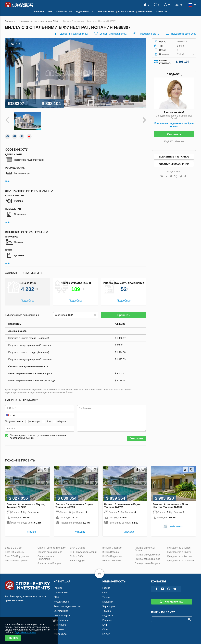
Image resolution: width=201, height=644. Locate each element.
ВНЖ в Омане (77, 548)
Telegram (62, 421)
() (74, 34)
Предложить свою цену (183, 34)
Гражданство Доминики (147, 555)
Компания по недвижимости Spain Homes (174, 125)
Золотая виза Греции (16, 561)
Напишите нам (172, 602)
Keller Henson (177, 526)
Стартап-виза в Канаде (50, 552)
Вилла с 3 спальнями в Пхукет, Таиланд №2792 (26, 506)
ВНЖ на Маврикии (112, 548)
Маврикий (108, 602)
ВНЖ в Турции (78, 561)
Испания (107, 620)
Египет (106, 634)
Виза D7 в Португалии (17, 556)
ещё (7, 181)
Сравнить (124, 315)
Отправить (137, 439)
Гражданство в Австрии (180, 556)
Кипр (105, 625)
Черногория (109, 606)
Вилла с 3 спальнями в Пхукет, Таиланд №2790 (75, 506)
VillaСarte (31, 532)
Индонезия (108, 616)
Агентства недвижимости (67, 606)
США (105, 629)
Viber (48, 421)
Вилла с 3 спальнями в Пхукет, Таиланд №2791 (123, 506)
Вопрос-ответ (61, 620)
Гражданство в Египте (179, 552)
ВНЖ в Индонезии (112, 556)
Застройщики (61, 611)
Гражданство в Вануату (147, 563)
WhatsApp (35, 421)
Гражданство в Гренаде (147, 559)
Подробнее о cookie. (25, 632)
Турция (106, 597)
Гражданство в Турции (179, 548)
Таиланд (107, 611)
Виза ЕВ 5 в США (14, 552)
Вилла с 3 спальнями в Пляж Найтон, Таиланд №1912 (171, 506)
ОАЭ (105, 592)
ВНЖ (56, 597)
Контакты (59, 629)
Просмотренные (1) (149, 34)
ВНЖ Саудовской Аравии (83, 552)
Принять (13, 638)
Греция (106, 588)
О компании (60, 625)
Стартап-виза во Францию (52, 548)
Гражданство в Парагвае (181, 561)
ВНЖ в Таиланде (112, 561)
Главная (58, 588)
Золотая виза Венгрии (49, 563)
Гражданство (61, 592)
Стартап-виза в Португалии (46, 558)
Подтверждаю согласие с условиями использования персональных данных (38, 437)
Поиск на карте (62, 616)
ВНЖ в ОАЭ (76, 556)
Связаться (174, 134)
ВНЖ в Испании (111, 552)
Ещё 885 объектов (174, 141)
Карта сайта (60, 634)
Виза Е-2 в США (14, 548)
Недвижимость (62, 602)
